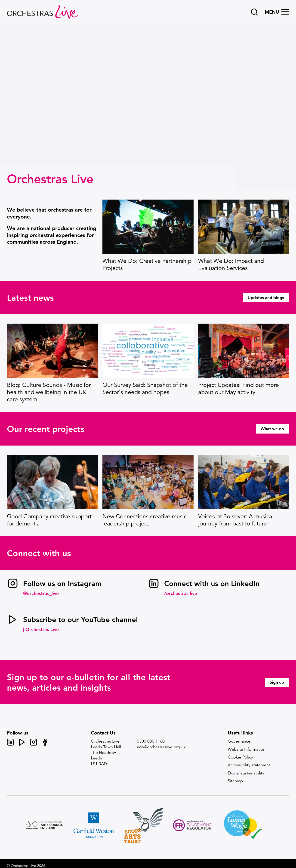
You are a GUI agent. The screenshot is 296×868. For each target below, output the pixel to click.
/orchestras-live (181, 593)
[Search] (254, 12)
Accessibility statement (249, 765)
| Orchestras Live (41, 629)
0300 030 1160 (151, 741)
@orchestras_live (41, 593)
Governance (239, 741)
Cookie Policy (240, 757)
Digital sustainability (246, 773)
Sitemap (235, 781)
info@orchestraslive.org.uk (161, 747)
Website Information (247, 749)
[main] (148, 371)
